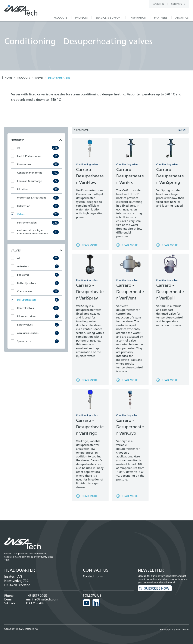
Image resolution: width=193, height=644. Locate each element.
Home (9, 78)
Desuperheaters (59, 78)
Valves (39, 78)
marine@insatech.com (42, 599)
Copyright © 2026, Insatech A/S (21, 629)
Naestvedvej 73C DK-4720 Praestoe (17, 583)
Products (23, 78)
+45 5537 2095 (36, 596)
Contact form (93, 576)
